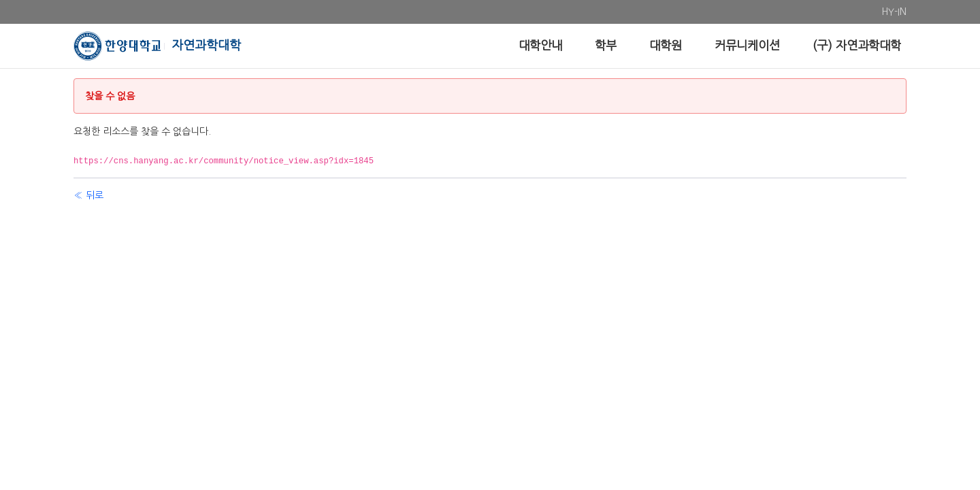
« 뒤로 (88, 195)
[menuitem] (888, 12)
